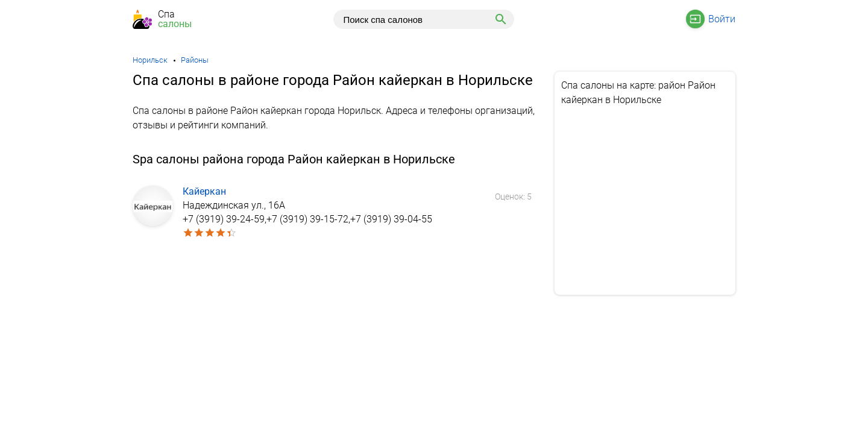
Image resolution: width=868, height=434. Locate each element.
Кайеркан (204, 191)
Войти (722, 19)
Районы (195, 60)
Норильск (150, 60)
